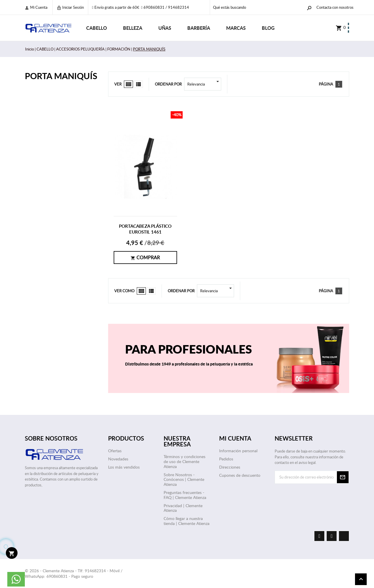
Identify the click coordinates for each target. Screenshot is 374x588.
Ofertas (115, 451)
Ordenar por (168, 84)
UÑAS (165, 28)
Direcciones (230, 467)
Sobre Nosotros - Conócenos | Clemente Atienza (184, 480)
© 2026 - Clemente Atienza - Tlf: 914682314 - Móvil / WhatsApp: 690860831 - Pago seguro (74, 574)
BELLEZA (133, 28)
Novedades (118, 459)
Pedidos (226, 459)
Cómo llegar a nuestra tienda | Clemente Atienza (187, 521)
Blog (268, 28)
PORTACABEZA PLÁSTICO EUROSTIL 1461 (145, 229)
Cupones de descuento (240, 475)
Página (326, 84)
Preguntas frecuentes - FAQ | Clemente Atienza (185, 495)
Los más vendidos (124, 467)
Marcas (236, 28)
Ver (118, 84)
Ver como (124, 291)
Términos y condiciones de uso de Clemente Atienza (185, 461)
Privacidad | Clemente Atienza (183, 508)
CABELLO (97, 28)
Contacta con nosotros (335, 7)
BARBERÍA (199, 28)
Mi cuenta (36, 7)
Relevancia (204, 84)
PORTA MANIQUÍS (61, 76)
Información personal (238, 451)
